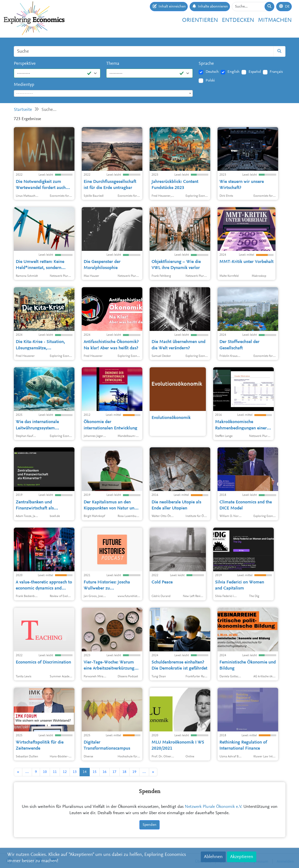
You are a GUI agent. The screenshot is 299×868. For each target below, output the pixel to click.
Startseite (23, 110)
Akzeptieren (242, 857)
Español (255, 72)
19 (134, 772)
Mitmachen (275, 20)
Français (276, 72)
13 (75, 772)
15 (95, 772)
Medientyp (24, 85)
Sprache (206, 64)
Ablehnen (213, 857)
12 (65, 772)
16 (105, 772)
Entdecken (238, 20)
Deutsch (212, 72)
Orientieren (200, 20)
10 (45, 772)
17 (114, 772)
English (234, 72)
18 (124, 772)
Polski (210, 81)
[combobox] (103, 93)
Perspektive (25, 64)
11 (55, 772)
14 (85, 772)
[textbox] (103, 94)
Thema (113, 64)
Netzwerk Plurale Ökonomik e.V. (214, 807)
